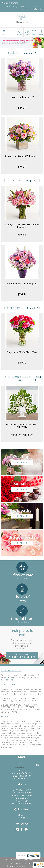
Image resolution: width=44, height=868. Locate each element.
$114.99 (22, 294)
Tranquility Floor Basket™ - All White (22, 426)
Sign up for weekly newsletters (22, 656)
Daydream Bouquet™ (22, 97)
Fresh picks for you (22, 639)
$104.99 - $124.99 (22, 435)
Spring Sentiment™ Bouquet (22, 156)
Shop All (29, 53)
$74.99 (22, 167)
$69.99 (22, 363)
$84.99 (22, 108)
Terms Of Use (15, 863)
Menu (4, 35)
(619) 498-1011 (12, 3)
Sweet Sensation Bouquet (22, 284)
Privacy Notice (29, 863)
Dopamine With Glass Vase (22, 352)
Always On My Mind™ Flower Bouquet (22, 226)
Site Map (32, 866)
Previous (4, 86)
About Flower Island (11, 670)
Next (40, 86)
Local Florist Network (17, 866)
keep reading (7, 680)
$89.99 (22, 235)
